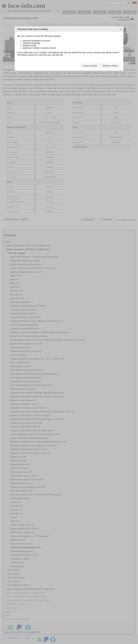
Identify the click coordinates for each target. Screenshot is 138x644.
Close (121, 29)
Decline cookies (110, 66)
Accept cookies (90, 66)
